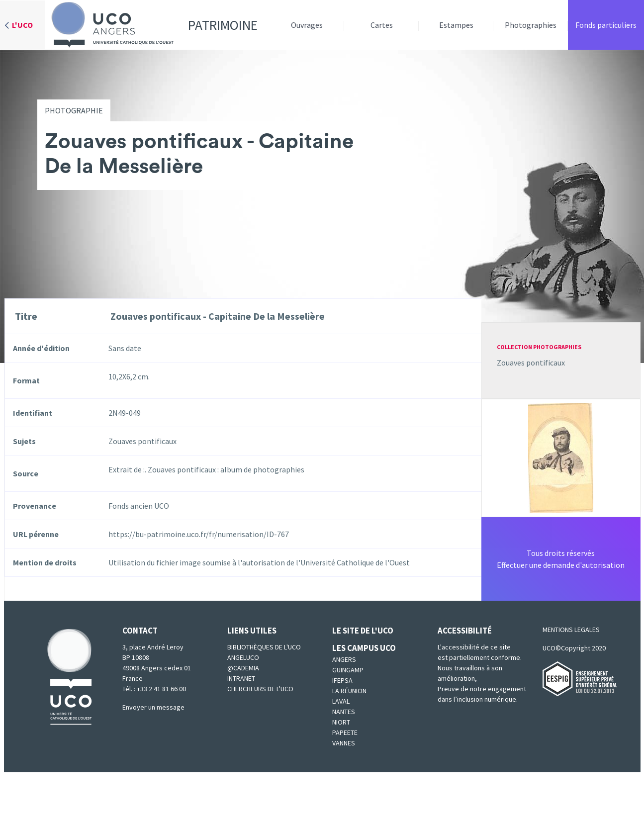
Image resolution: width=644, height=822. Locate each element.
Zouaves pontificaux (531, 363)
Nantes (344, 712)
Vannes (344, 743)
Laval (341, 701)
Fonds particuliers (606, 25)
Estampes (456, 25)
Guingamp (348, 670)
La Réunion (349, 691)
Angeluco (243, 657)
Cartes (382, 25)
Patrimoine (151, 25)
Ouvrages (307, 25)
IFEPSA (342, 680)
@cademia (243, 668)
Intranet (241, 678)
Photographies (531, 25)
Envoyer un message (153, 707)
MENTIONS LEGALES (571, 630)
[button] (561, 457)
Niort (341, 722)
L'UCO (22, 25)
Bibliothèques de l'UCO (264, 647)
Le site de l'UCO (363, 631)
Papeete (345, 732)
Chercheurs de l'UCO (260, 689)
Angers (344, 659)
